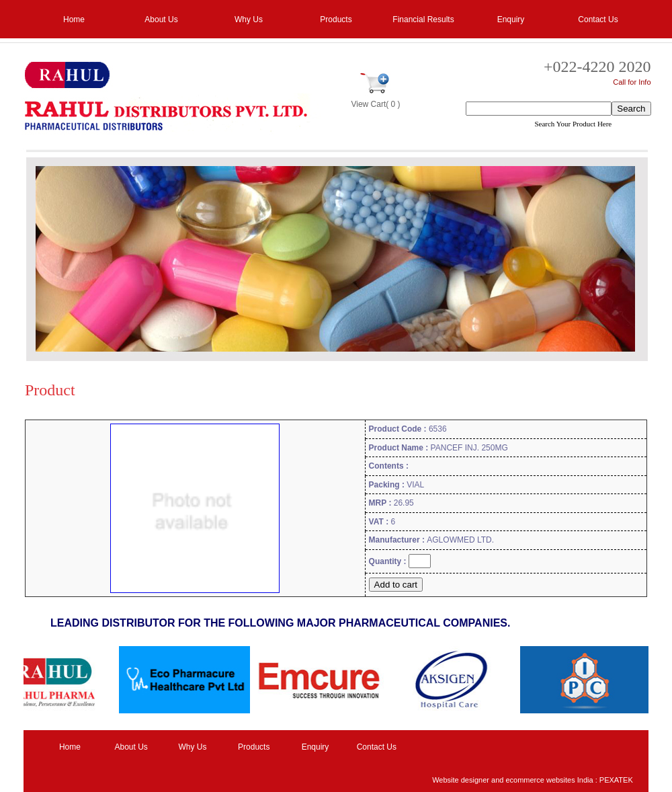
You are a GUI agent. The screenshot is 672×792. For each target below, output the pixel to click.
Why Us (249, 19)
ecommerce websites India (549, 780)
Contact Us (598, 19)
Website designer (461, 780)
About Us (161, 19)
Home (74, 19)
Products (336, 19)
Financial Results (423, 19)
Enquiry (511, 19)
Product (50, 390)
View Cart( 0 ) (375, 104)
